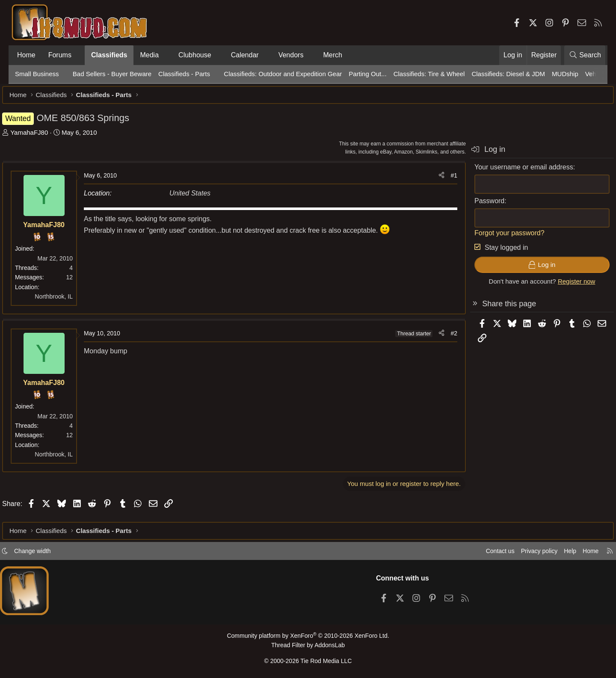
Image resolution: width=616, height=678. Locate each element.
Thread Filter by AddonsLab (308, 647)
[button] (78, 55)
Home (26, 55)
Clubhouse (195, 55)
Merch (332, 55)
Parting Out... (367, 74)
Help (558, 553)
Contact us (483, 553)
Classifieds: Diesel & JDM (508, 74)
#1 (441, 180)
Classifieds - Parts (184, 74)
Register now (564, 286)
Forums (60, 55)
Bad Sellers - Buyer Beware (112, 74)
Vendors (291, 55)
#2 (441, 338)
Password (477, 205)
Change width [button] (45, 553)
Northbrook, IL (67, 301)
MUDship (565, 74)
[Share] (429, 180)
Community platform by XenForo (308, 638)
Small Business (37, 74)
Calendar (245, 55)
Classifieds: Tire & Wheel (429, 74)
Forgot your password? (497, 237)
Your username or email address (511, 171)
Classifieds (109, 55)
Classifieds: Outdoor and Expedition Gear (283, 74)
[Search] (585, 55)
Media (149, 55)
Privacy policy (524, 553)
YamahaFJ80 (42, 137)
